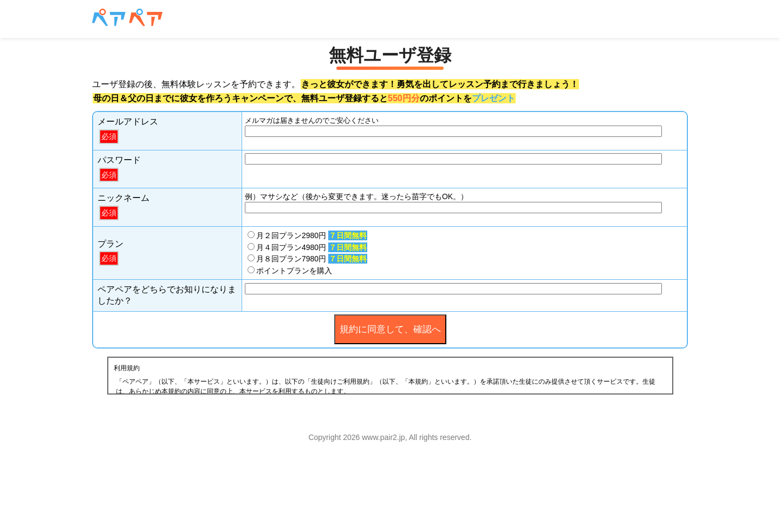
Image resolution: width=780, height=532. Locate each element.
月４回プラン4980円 (307, 247)
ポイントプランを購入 (290, 271)
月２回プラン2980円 (307, 235)
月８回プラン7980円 (307, 259)
